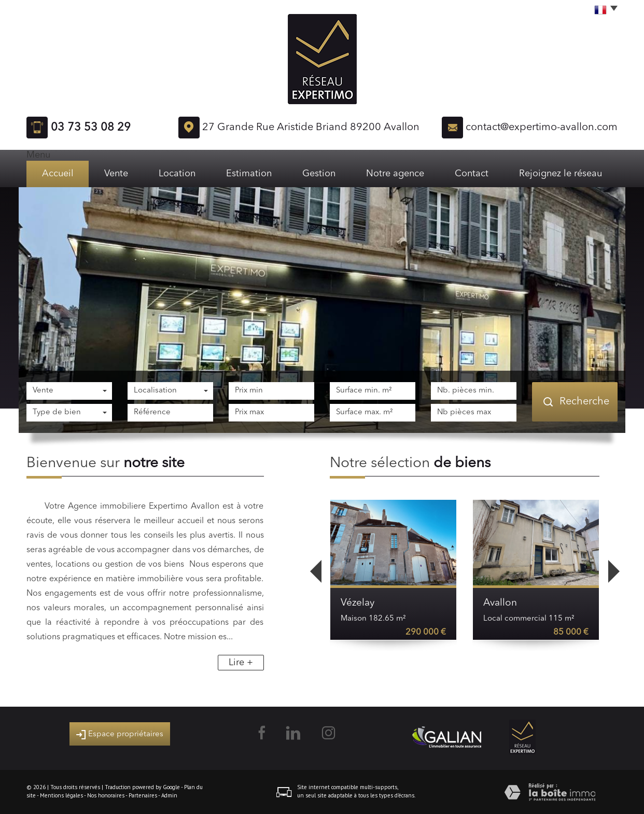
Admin (169, 795)
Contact (472, 174)
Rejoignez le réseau (561, 174)
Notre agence (395, 174)
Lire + (241, 663)
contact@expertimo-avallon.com (542, 128)
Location (177, 174)
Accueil (58, 174)
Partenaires (143, 795)
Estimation (249, 174)
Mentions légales (61, 795)
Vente (116, 174)
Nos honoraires (106, 795)
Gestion (319, 174)
